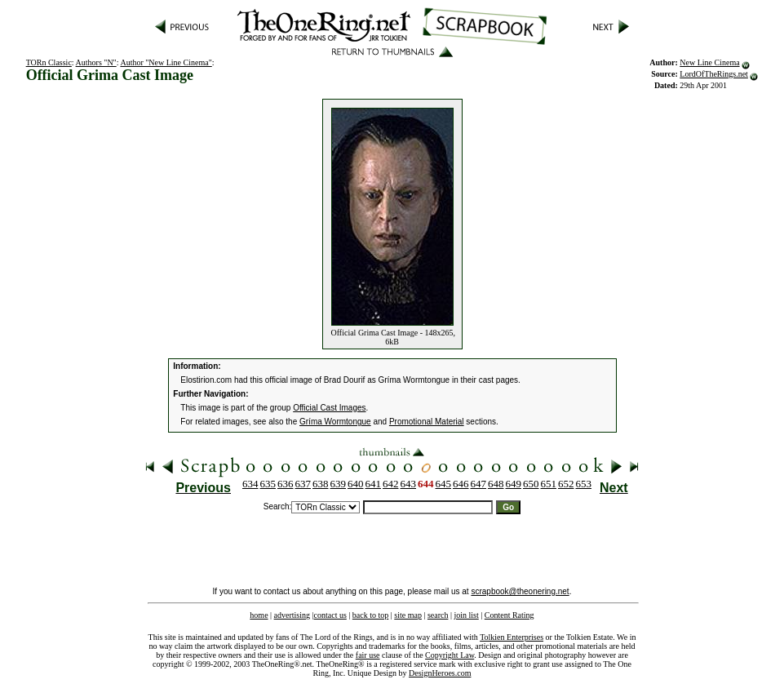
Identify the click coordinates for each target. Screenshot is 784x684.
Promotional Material (427, 422)
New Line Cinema (709, 62)
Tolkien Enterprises (512, 637)
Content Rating (509, 615)
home (259, 615)
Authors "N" (96, 62)
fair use (368, 655)
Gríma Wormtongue (335, 422)
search (438, 615)
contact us (330, 615)
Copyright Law (450, 655)
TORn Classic (49, 62)
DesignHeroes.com (440, 673)
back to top (370, 615)
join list (466, 615)
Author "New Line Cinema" (166, 62)
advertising (292, 615)
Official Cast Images (329, 408)
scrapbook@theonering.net (520, 591)
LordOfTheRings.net (714, 74)
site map (408, 615)
